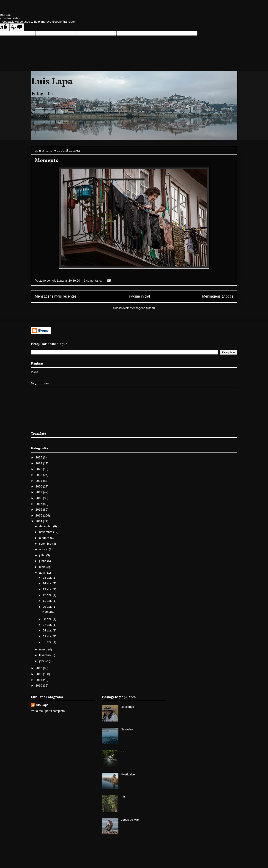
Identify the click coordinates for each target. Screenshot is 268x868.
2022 (39, 475)
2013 (39, 668)
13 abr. (48, 589)
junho (43, 561)
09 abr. (48, 607)
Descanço (127, 707)
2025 (39, 457)
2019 (39, 492)
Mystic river (128, 774)
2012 (39, 674)
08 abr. (48, 619)
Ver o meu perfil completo (48, 711)
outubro (45, 538)
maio (43, 567)
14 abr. (48, 583)
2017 (39, 504)
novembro (46, 532)
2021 (39, 481)
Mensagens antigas (218, 296)
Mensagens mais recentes (56, 296)
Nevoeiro (127, 729)
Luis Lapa (52, 82)
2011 (39, 680)
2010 (39, 686)
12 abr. (48, 595)
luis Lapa (42, 705)
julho (43, 555)
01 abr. (48, 642)
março (44, 649)
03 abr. (48, 636)
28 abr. (48, 578)
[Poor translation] (17, 27)
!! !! (123, 797)
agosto (44, 549)
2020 (39, 486)
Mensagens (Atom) (142, 308)
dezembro (46, 526)
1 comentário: (93, 281)
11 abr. (48, 601)
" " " (123, 752)
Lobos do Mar (130, 820)
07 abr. (48, 625)
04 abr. (48, 630)
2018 (39, 498)
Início (34, 372)
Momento (47, 161)
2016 (39, 510)
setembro (46, 544)
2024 (39, 463)
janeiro (44, 661)
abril (42, 573)
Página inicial (139, 296)
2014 (39, 521)
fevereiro (45, 655)
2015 (39, 515)
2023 (39, 469)
